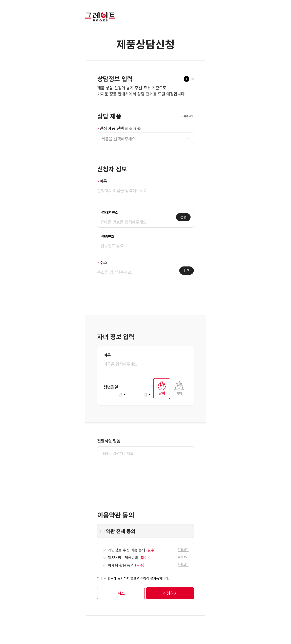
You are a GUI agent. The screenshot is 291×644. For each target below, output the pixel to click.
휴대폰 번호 (110, 212)
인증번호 (108, 236)
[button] (183, 549)
